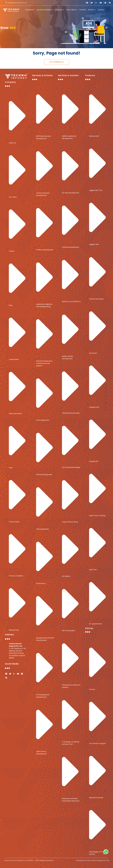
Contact (101, 10)
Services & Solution (45, 10)
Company (30, 10)
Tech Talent (71, 10)
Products (59, 10)
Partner (92, 10)
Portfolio (83, 10)
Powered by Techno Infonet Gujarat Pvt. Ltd (92, 860)
